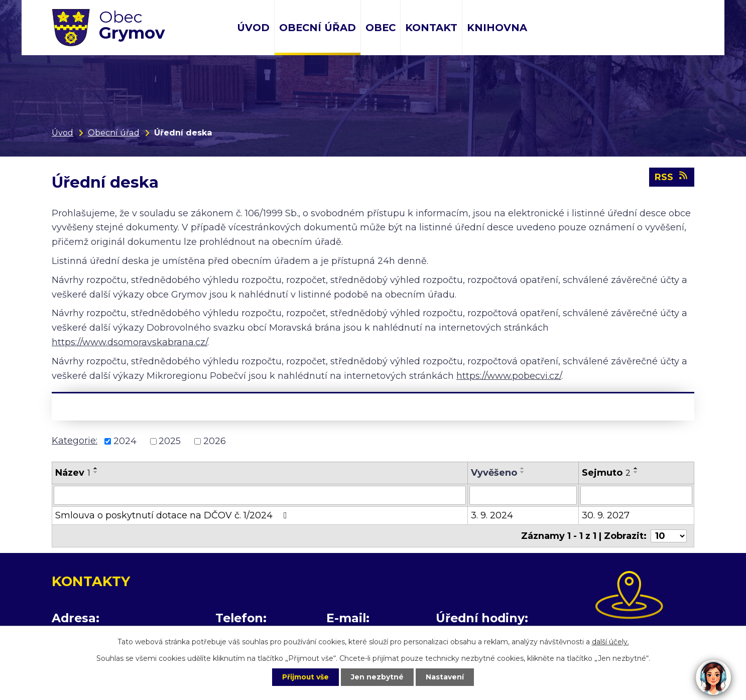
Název (73, 473)
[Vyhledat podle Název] (260, 495)
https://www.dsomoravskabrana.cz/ (130, 342)
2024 (125, 441)
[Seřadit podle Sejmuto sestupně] (636, 472)
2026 (215, 441)
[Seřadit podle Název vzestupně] (96, 468)
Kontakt (431, 28)
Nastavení (446, 677)
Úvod (253, 28)
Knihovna (497, 28)
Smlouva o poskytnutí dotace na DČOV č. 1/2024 (173, 515)
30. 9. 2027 (606, 515)
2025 (170, 441)
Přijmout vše (305, 677)
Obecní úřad (318, 28)
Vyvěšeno (494, 473)
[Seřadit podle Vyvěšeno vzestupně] (523, 468)
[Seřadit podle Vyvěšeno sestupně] (523, 472)
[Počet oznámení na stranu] (669, 536)
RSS (672, 177)
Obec (381, 28)
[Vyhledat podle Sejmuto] (636, 495)
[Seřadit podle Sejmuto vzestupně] (636, 468)
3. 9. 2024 (492, 515)
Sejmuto (606, 473)
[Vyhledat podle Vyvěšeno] (523, 495)
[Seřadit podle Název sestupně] (96, 472)
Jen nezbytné (378, 677)
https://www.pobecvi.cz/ (509, 376)
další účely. (610, 641)
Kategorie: (75, 441)
